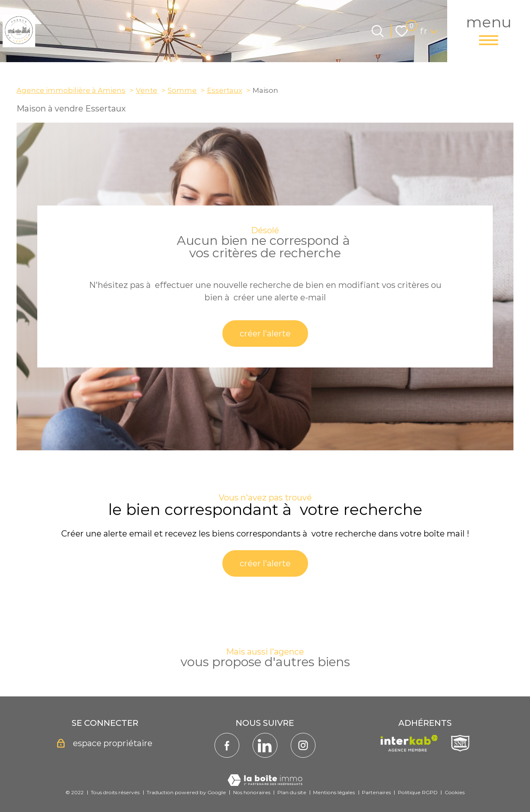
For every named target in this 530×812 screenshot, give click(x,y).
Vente (147, 90)
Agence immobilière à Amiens (71, 90)
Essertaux (225, 90)
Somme (182, 90)
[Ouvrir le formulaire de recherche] (378, 31)
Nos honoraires (252, 792)
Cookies (455, 792)
